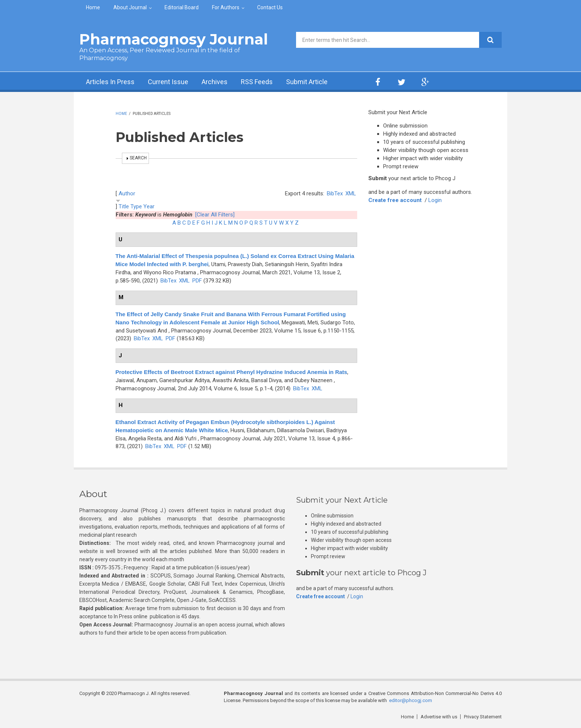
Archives (215, 82)
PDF (197, 281)
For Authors (226, 7)
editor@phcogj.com (411, 700)
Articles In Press (110, 82)
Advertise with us (439, 717)
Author (127, 193)
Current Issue (168, 82)
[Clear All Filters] (215, 215)
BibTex (335, 193)
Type (136, 206)
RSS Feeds (257, 82)
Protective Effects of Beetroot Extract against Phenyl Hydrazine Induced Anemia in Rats (231, 372)
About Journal (130, 7)
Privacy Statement (483, 717)
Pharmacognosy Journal (174, 39)
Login (435, 200)
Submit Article (307, 82)
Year (149, 206)
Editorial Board (182, 7)
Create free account (395, 200)
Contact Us (270, 7)
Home (93, 7)
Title (124, 206)
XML (351, 193)
